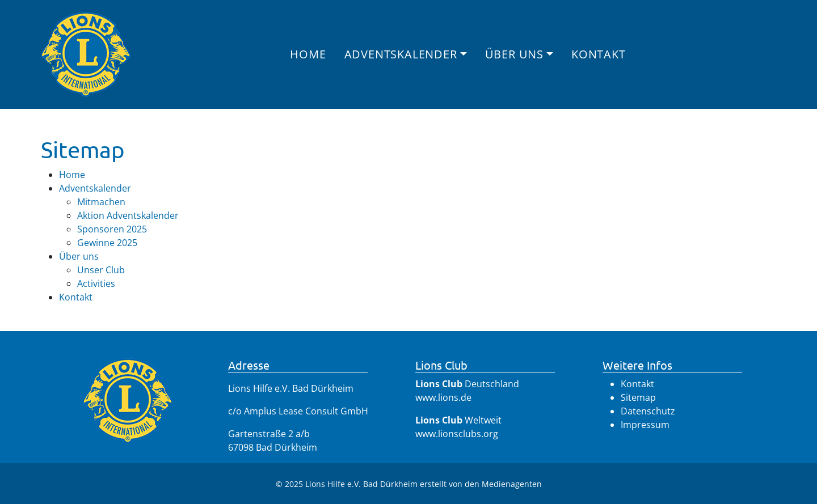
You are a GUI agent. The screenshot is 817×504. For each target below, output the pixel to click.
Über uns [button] (514, 54)
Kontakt (599, 54)
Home (308, 54)
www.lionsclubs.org (457, 434)
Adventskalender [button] (401, 54)
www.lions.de (443, 397)
